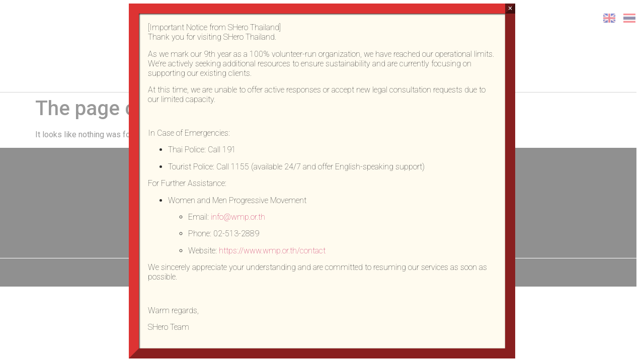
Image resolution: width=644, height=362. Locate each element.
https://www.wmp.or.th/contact (272, 251)
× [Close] (510, 8)
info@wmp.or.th (238, 217)
